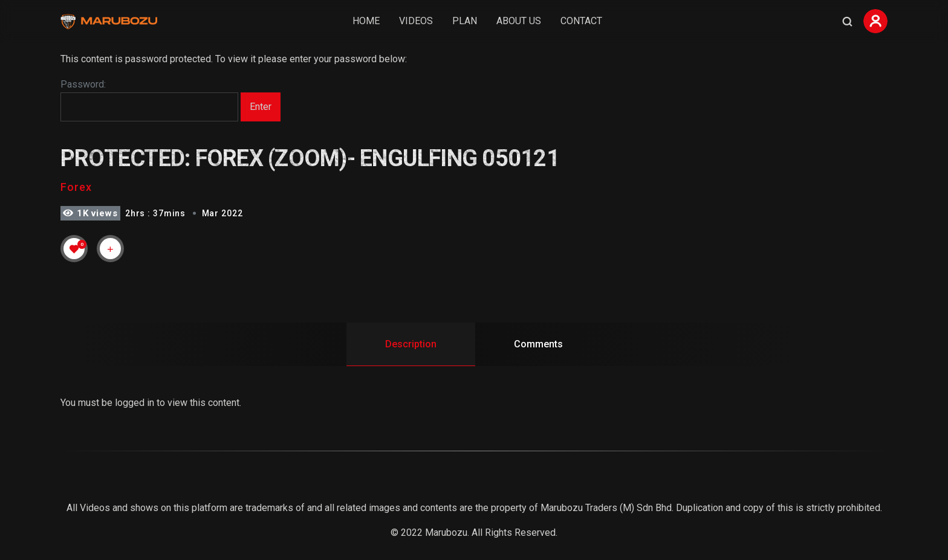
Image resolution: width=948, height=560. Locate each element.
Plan (465, 21)
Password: (149, 100)
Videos (416, 21)
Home (366, 21)
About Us (519, 21)
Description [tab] (411, 344)
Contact (581, 21)
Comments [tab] (538, 344)
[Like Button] (74, 249)
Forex (76, 187)
